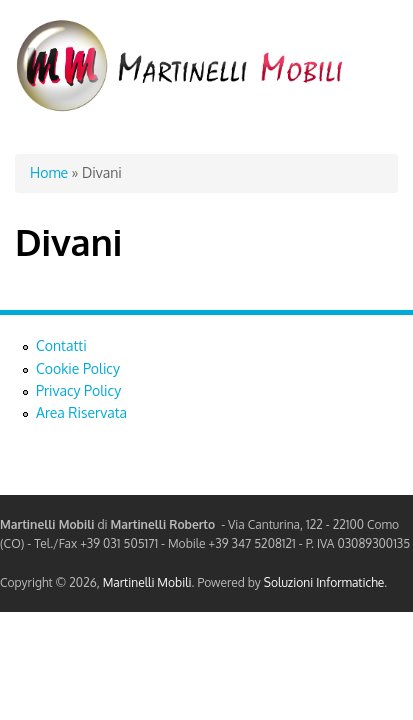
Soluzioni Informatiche (324, 582)
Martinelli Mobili (147, 582)
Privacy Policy (78, 390)
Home (49, 172)
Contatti (61, 345)
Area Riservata (81, 412)
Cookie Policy (78, 368)
